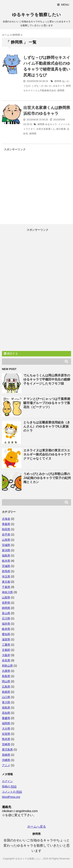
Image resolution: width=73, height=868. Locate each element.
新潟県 (6, 550)
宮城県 (6, 545)
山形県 (6, 540)
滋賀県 (6, 639)
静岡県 (58, 81)
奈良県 (6, 660)
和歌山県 (7, 666)
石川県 (6, 618)
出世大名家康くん (46, 129)
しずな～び (38, 86)
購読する (11, 353)
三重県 (6, 645)
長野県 (6, 603)
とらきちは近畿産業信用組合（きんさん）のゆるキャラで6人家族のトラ (47, 426)
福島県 (6, 555)
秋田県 (6, 529)
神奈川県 (7, 592)
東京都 (6, 582)
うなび (27, 86)
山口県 (6, 697)
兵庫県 (6, 671)
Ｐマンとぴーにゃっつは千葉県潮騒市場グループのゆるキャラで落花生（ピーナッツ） (47, 403)
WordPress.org (11, 797)
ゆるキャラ (59, 86)
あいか (66, 81)
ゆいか (48, 86)
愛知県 (6, 634)
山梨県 (6, 597)
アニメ (6, 765)
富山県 (6, 613)
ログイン (7, 781)
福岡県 (6, 723)
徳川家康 (61, 129)
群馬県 (6, 571)
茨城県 (6, 566)
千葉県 (6, 587)
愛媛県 (6, 718)
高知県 (6, 713)
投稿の (9, 787)
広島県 (6, 687)
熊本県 (6, 739)
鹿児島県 (7, 750)
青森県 (6, 524)
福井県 (6, 624)
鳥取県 (6, 676)
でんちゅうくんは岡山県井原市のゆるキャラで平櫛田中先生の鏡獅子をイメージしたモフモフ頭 (47, 379)
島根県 (6, 692)
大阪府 (6, 655)
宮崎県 (6, 744)
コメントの (12, 792)
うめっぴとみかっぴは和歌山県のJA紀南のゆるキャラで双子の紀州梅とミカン (47, 478)
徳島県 (6, 708)
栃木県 (6, 561)
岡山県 (6, 681)
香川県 (6, 702)
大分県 (6, 729)
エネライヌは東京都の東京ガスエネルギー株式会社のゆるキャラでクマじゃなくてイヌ (47, 454)
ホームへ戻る (37, 827)
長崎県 (6, 755)
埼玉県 (6, 576)
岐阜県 (6, 629)
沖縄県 (6, 760)
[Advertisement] (35, 183)
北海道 (6, 519)
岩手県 (6, 535)
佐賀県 (6, 734)
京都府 (6, 650)
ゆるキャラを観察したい (36, 15)
